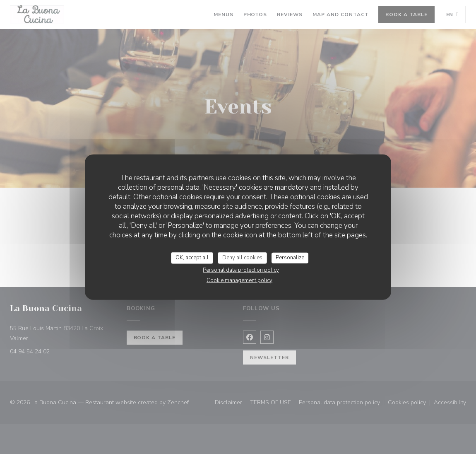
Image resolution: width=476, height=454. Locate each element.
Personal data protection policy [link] (241, 270)
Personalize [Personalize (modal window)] (290, 258)
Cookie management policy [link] (239, 280)
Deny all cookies (242, 258)
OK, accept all (192, 258)
